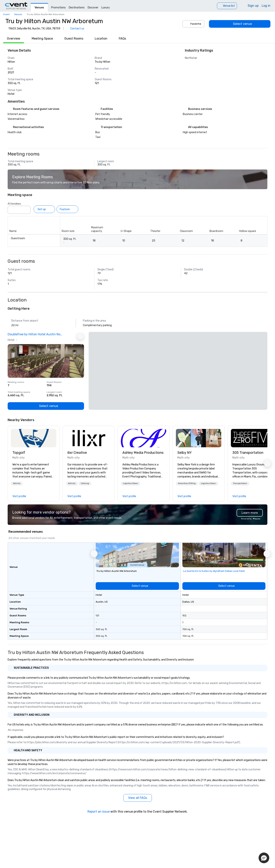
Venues (39, 8)
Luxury (106, 8)
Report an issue (99, 812)
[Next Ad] (80, 336)
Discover (93, 8)
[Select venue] (240, 24)
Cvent (6, 14)
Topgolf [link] (19, 453)
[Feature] (67, 209)
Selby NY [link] (185, 453)
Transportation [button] (240, 483)
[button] (17, 484)
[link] (34, 438)
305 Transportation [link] (248, 453)
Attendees (14, 204)
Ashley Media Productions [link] (143, 453)
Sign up (253, 6)
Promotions (58, 8)
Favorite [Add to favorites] (193, 24)
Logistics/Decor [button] (131, 483)
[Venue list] (227, 6)
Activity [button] (17, 483)
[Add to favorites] (80, 348)
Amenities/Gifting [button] (187, 483)
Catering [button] (85, 483)
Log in (266, 6)
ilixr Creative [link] (77, 453)
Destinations (77, 8)
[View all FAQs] (138, 798)
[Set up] (44, 209)
